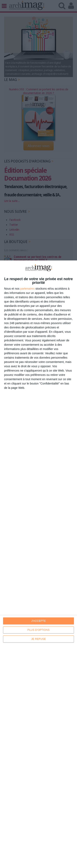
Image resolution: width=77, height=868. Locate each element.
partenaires (28, 289)
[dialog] (38, 564)
